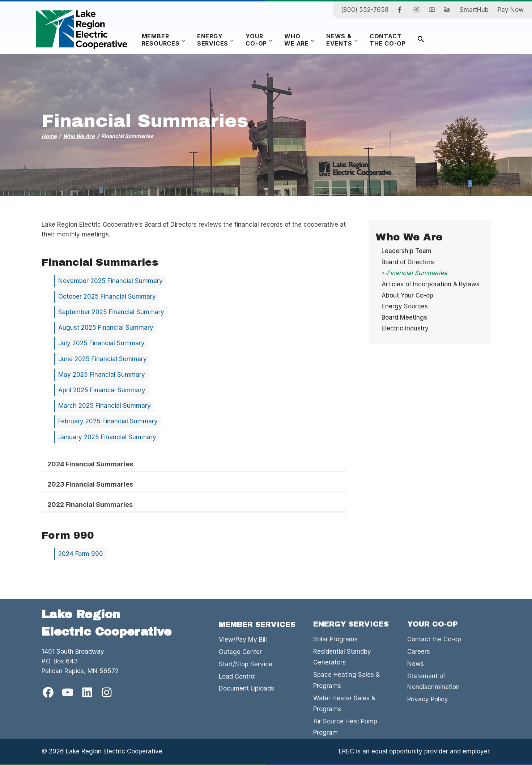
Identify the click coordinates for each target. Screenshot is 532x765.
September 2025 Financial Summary (111, 312)
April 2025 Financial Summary (102, 390)
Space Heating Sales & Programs (346, 680)
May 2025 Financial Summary (102, 375)
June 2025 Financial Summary (103, 359)
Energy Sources (405, 306)
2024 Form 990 (81, 554)
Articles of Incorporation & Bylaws (431, 284)
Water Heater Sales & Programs (344, 704)
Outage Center (240, 652)
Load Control (237, 676)
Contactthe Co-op (388, 40)
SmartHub (474, 10)
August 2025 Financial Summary (106, 328)
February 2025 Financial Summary (108, 421)
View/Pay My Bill (243, 640)
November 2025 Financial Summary (110, 281)
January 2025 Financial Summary (107, 437)
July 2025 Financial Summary (101, 343)
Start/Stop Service (246, 664)
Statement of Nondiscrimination (433, 682)
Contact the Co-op (434, 639)
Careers (419, 651)
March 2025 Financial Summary (105, 406)
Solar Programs (335, 639)
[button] (421, 40)
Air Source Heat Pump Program (345, 727)
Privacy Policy (428, 699)
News (416, 664)
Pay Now (511, 10)
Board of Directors (408, 262)
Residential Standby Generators (342, 657)
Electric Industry (405, 328)
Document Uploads (246, 688)
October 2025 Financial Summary (107, 296)
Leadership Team (407, 251)
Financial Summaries (417, 273)
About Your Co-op (407, 295)
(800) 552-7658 (365, 10)
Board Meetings (404, 317)
